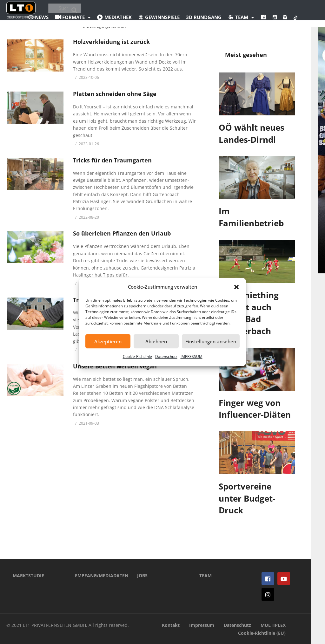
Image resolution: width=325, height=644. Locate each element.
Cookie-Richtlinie (137, 356)
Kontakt (171, 625)
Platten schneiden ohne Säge (115, 94)
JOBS (142, 575)
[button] (236, 287)
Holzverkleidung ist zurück (111, 42)
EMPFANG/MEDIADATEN (96, 575)
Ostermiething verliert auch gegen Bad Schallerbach (249, 313)
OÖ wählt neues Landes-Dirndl (252, 134)
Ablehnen (156, 341)
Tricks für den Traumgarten (112, 160)
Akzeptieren (108, 341)
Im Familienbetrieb (251, 217)
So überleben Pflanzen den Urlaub (122, 233)
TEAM (206, 575)
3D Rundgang (204, 17)
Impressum (202, 625)
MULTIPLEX (273, 625)
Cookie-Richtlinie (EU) (262, 633)
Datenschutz (166, 356)
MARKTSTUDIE (28, 575)
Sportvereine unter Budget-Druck (247, 498)
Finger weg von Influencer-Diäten (255, 409)
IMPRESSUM (192, 356)
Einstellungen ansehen (211, 341)
